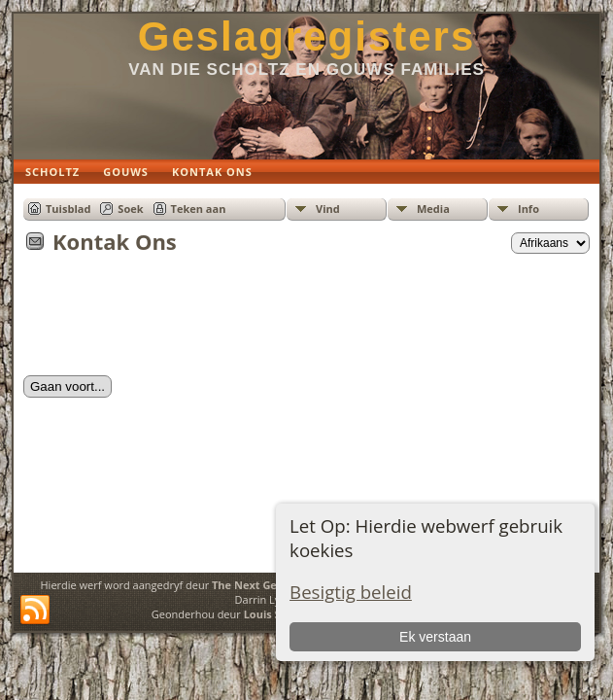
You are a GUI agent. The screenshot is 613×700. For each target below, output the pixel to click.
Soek (130, 209)
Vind (328, 209)
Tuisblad (68, 209)
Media (433, 209)
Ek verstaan (435, 637)
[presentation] (171, 321)
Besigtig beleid (351, 592)
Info (528, 209)
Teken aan (199, 209)
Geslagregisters (307, 36)
